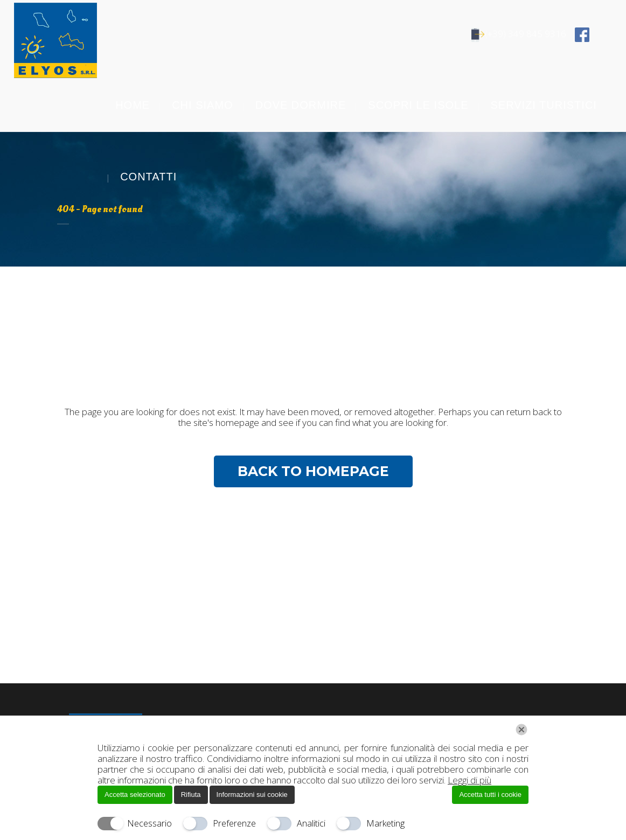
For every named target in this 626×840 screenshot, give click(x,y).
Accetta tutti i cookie (490, 794)
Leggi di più (469, 780)
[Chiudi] (521, 730)
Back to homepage (313, 471)
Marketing (385, 823)
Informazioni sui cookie (252, 794)
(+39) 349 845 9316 (521, 34)
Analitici (311, 823)
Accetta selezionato (135, 794)
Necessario (149, 823)
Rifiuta (191, 794)
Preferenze (234, 823)
